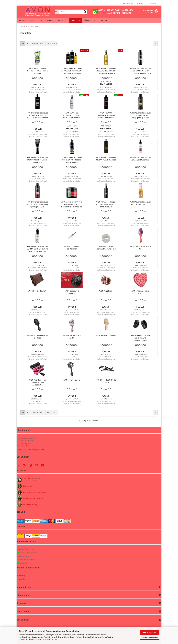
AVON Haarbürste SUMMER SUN (140, 248)
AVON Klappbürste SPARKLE (72, 292)
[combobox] (38, 44)
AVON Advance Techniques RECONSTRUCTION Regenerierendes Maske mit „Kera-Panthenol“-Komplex (72, 204)
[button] (128, 4)
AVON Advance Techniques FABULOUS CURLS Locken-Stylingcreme (38, 160)
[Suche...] (57, 12)
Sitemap (22, 576)
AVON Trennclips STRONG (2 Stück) (106, 381)
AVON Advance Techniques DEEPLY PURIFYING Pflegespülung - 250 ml (140, 115)
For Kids (103, 20)
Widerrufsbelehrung (30, 505)
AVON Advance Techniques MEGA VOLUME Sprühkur (140, 159)
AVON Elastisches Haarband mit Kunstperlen (106, 248)
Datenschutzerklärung (51, 639)
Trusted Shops (28, 479)
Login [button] (140, 4)
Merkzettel (151, 4)
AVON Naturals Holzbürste (106, 335)
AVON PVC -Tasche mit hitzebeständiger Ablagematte (38, 382)
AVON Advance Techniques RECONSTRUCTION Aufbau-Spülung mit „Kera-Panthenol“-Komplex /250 (37, 204)
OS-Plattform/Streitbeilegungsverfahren (31, 450)
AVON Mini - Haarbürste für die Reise (37, 337)
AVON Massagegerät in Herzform (140, 292)
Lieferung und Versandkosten (34, 498)
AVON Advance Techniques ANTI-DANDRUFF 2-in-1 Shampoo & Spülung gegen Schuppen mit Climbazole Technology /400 (140, 71)
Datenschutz (28, 486)
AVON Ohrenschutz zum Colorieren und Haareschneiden (140, 338)
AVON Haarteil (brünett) (37, 291)
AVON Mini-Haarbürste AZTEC (72, 337)
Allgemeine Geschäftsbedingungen (36, 492)
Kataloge (23, 20)
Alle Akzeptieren (150, 633)
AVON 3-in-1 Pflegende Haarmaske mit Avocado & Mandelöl (38, 71)
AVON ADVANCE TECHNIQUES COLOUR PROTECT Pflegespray (72, 115)
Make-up (33, 20)
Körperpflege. (90, 20)
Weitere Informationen (150, 638)
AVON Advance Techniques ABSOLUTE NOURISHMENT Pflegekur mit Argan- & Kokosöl (106, 71)
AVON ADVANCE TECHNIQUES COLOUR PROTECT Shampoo (106, 115)
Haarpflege (76, 20)
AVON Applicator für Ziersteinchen (72, 248)
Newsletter (23, 579)
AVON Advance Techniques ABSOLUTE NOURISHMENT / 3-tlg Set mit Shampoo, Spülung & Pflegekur (72, 71)
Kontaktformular (22, 446)
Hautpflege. (62, 20)
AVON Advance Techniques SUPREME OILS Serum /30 (140, 203)
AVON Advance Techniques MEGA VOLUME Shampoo (106, 159)
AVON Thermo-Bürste (72, 380)
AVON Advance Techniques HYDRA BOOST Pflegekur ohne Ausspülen (72, 160)
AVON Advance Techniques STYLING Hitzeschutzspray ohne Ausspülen (106, 204)
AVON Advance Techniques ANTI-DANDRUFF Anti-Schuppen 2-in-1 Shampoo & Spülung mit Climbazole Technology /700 (38, 115)
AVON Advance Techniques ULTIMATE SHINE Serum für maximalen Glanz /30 (37, 249)
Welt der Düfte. (47, 20)
